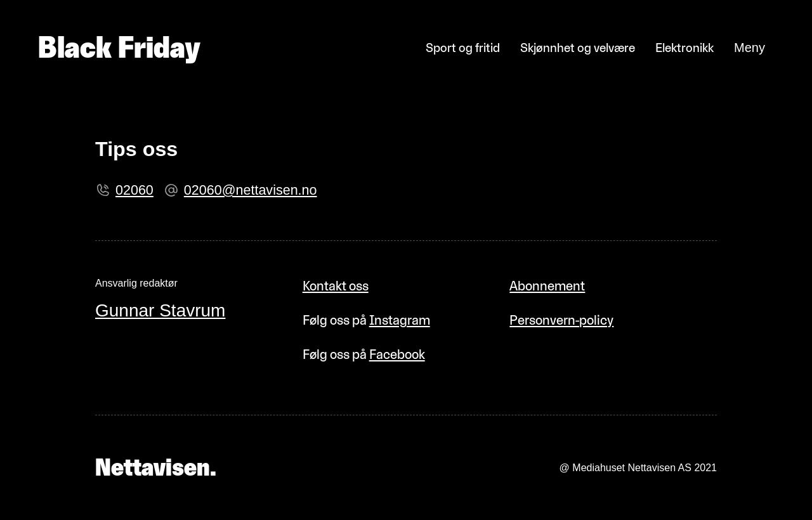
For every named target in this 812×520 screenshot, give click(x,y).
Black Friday (119, 48)
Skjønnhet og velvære (578, 48)
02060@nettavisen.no (251, 190)
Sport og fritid (463, 48)
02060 (134, 190)
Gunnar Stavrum (160, 310)
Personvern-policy (561, 320)
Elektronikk (684, 48)
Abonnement (547, 286)
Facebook (397, 354)
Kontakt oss (336, 286)
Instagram (400, 320)
